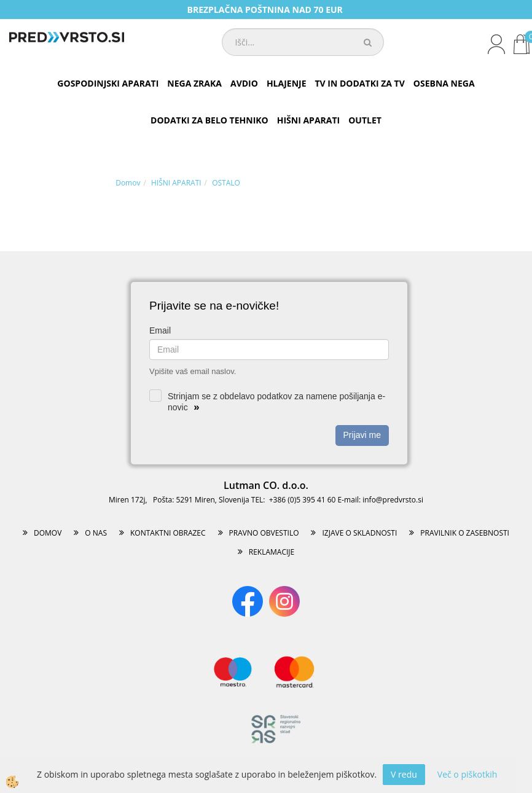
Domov (128, 183)
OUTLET (365, 120)
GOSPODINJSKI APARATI (108, 83)
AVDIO (244, 83)
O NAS (96, 533)
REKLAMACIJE (272, 552)
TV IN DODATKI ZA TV (360, 83)
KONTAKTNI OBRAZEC (168, 533)
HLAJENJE (287, 83)
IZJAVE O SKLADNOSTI (359, 533)
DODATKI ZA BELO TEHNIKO (209, 120)
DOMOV (48, 533)
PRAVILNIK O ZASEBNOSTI (465, 533)
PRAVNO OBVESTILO (264, 533)
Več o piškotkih (467, 774)
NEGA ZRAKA (194, 83)
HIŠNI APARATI (308, 120)
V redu (404, 774)
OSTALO (226, 183)
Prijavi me (362, 435)
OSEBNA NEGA (444, 83)
